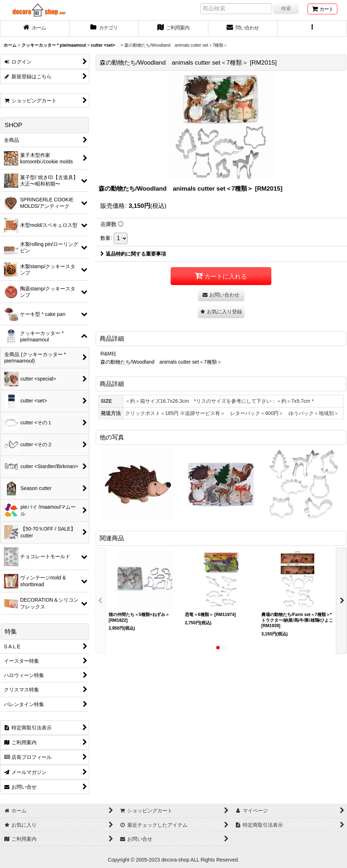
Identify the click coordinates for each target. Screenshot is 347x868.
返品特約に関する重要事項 (133, 254)
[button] (312, 28)
